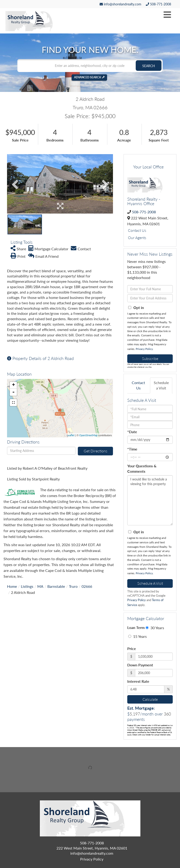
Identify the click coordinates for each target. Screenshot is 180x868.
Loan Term (136, 627)
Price (132, 648)
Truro (73, 586)
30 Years (155, 628)
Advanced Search (88, 77)
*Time (132, 449)
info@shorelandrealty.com (120, 4)
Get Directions (96, 451)
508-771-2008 (158, 4)
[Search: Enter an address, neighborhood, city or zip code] (90, 65)
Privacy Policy (144, 349)
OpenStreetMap (88, 435)
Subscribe (150, 358)
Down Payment (140, 665)
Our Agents (137, 238)
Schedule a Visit (161, 385)
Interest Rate (138, 681)
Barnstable (56, 586)
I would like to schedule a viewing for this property (150, 500)
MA (40, 586)
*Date (132, 432)
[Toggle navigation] (167, 15)
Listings (27, 586)
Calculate (150, 699)
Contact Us (137, 230)
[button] (149, 65)
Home (12, 586)
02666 (87, 586)
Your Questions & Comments (142, 469)
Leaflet (71, 435)
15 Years (137, 636)
